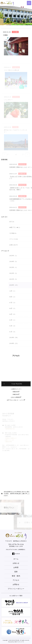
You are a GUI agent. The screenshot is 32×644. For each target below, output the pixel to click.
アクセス (16, 580)
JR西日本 (16, 392)
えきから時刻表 (16, 397)
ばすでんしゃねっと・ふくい (16, 400)
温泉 (16, 572)
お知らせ (16, 563)
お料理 (16, 567)
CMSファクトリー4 (19, 642)
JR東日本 (16, 394)
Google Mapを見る (13, 384)
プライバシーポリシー (16, 589)
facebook (17, 554)
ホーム (16, 559)
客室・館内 (16, 576)
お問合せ (16, 584)
